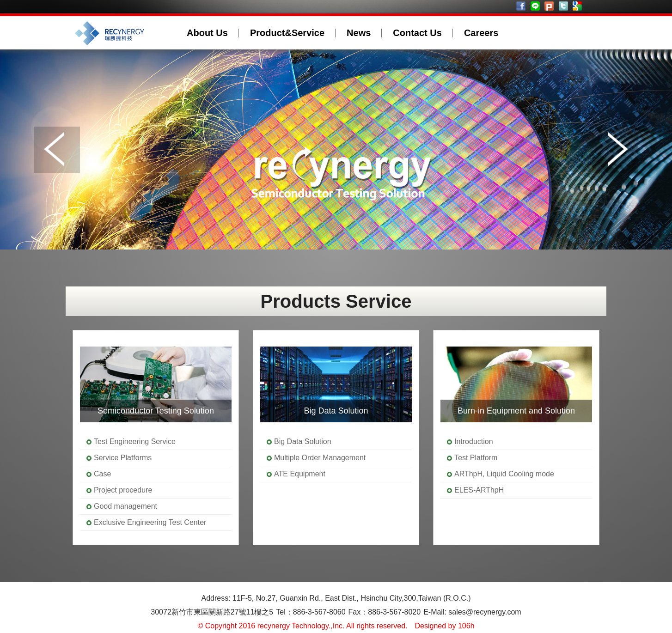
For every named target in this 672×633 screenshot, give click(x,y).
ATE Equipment (300, 474)
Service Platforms (123, 458)
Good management (125, 506)
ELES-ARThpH (479, 490)
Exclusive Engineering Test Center (150, 522)
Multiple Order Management (320, 458)
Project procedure (123, 490)
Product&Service (287, 33)
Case (102, 474)
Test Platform (476, 458)
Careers (481, 33)
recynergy (124, 33)
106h (466, 626)
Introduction (474, 441)
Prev (57, 150)
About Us (207, 33)
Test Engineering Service (135, 441)
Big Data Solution (303, 441)
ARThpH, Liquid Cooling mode (504, 474)
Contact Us (417, 33)
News (359, 33)
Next (615, 150)
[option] (156, 438)
